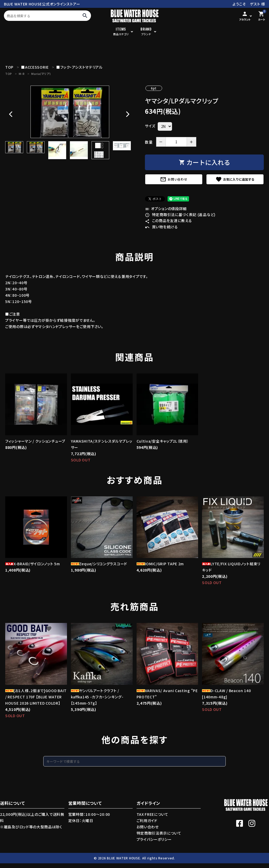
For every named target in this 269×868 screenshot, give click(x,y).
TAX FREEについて (152, 814)
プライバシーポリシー (154, 839)
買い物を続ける (161, 227)
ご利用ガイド (147, 821)
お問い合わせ (174, 179)
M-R (22, 74)
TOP (9, 74)
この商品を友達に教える (168, 221)
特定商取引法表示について (159, 833)
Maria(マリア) (41, 74)
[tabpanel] (70, 112)
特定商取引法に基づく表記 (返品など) (180, 215)
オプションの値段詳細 (166, 209)
